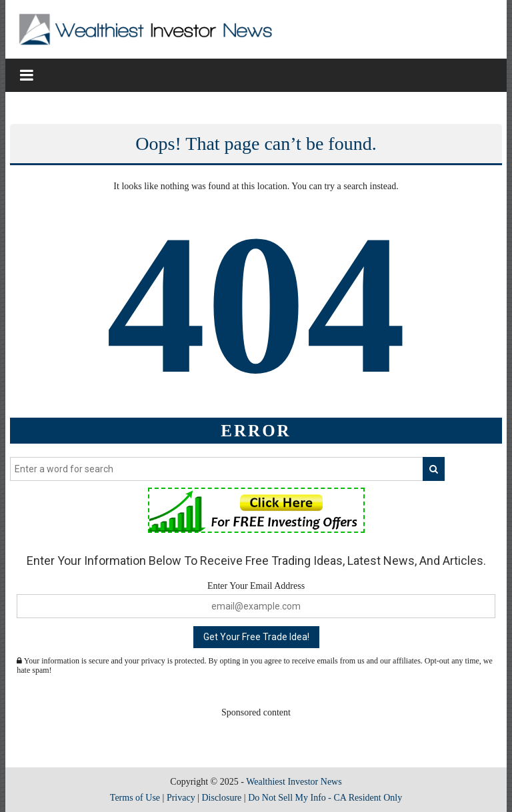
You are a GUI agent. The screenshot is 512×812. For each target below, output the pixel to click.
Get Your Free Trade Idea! (256, 637)
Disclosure (221, 798)
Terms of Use (135, 798)
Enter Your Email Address (256, 586)
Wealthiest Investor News (294, 782)
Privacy (181, 798)
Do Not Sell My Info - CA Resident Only (325, 798)
